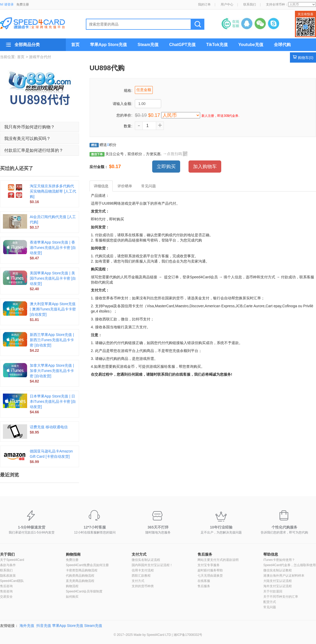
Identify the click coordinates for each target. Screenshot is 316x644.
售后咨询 (6, 586)
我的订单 (204, 4)
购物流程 (72, 586)
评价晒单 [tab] (125, 186)
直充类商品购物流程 (80, 581)
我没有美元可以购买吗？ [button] (27, 139)
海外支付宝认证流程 (278, 586)
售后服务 (205, 554)
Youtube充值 (251, 45)
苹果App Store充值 (108, 45)
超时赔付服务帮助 (210, 570)
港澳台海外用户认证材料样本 (284, 576)
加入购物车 (205, 167)
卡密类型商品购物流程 (82, 570)
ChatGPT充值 (182, 45)
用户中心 (227, 4)
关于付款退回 (273, 591)
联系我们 (250, 4)
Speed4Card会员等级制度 (84, 591)
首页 (75, 45)
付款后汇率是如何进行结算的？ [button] (34, 150)
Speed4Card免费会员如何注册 (87, 565)
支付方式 (139, 554)
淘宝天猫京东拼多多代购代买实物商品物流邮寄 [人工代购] (53, 191)
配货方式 (270, 602)
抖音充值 (44, 626)
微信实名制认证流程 (146, 560)
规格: (128, 90)
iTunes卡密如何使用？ (279, 560)
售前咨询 (6, 591)
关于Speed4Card (12, 560)
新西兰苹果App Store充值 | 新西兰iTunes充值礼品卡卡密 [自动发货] (52, 340)
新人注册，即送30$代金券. (220, 116)
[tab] (39, 127)
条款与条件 (8, 565)
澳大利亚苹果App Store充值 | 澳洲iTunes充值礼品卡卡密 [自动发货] (53, 309)
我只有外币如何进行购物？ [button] (29, 127)
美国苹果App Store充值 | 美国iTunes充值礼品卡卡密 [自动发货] (53, 278)
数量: (128, 126)
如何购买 (72, 597)
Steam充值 (148, 45)
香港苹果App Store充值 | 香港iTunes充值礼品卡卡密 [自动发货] (53, 248)
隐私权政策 (8, 576)
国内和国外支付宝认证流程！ (152, 565)
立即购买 (166, 167)
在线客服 (204, 581)
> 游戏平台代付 (38, 57)
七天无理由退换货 (210, 576)
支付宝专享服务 (209, 565)
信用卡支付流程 (143, 570)
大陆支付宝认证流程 (278, 581)
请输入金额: (122, 104)
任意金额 (144, 90)
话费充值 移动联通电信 (49, 427)
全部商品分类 (27, 45)
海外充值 (27, 626)
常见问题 (270, 607)
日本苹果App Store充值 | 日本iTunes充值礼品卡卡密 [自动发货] (53, 401)
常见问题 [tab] (149, 186)
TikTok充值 (217, 45)
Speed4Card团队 (12, 581)
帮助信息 (271, 554)
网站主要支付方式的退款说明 (218, 560)
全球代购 (282, 45)
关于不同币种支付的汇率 (281, 597)
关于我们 (7, 554)
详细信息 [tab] (101, 186)
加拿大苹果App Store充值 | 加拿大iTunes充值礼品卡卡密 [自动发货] (52, 371)
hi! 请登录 (7, 4)
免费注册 (23, 4)
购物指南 (73, 554)
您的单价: (124, 115)
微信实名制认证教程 (278, 570)
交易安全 (6, 597)
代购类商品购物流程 (80, 576)
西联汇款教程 (141, 576)
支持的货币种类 (143, 586)
